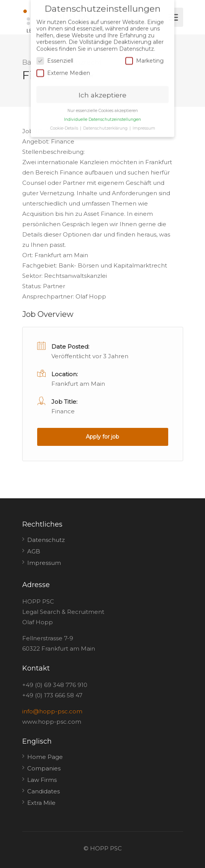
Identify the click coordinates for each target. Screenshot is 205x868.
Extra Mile (41, 803)
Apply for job (102, 437)
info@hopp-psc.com (52, 711)
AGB (34, 551)
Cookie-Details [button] (65, 122)
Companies (44, 768)
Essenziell (55, 55)
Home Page (45, 757)
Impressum (44, 563)
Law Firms (42, 780)
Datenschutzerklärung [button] (106, 122)
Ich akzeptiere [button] (102, 88)
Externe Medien (63, 66)
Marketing (144, 55)
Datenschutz (46, 540)
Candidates (43, 791)
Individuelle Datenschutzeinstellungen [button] (102, 113)
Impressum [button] (144, 122)
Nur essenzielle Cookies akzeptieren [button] (103, 104)
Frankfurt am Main (78, 384)
